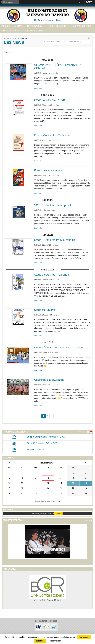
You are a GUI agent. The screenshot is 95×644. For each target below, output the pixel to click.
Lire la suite (38, 88)
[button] (7, 590)
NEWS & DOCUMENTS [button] (58, 26)
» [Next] (51, 416)
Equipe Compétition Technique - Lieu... (46, 437)
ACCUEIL (6, 26)
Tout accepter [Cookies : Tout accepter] (84, 637)
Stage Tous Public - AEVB (50, 100)
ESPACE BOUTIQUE (82, 26)
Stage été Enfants (45, 310)
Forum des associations (48, 170)
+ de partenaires (87, 569)
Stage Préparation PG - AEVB (42, 443)
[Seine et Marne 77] (54, 627)
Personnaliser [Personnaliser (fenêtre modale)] (55, 641)
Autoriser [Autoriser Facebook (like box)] (58, 514)
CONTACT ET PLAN (11, 31)
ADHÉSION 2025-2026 (33, 31)
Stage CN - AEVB (36, 450)
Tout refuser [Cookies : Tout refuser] (40, 641)
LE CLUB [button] (18, 26)
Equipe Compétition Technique (52, 135)
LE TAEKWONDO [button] (35, 26)
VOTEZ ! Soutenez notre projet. (53, 205)
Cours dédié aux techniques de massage (58, 347)
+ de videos (88, 520)
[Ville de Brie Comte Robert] (46, 627)
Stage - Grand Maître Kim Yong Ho (55, 240)
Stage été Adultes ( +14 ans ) (51, 275)
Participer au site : (84, 2)
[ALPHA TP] (38, 627)
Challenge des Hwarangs (49, 380)
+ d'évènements (81, 432)
